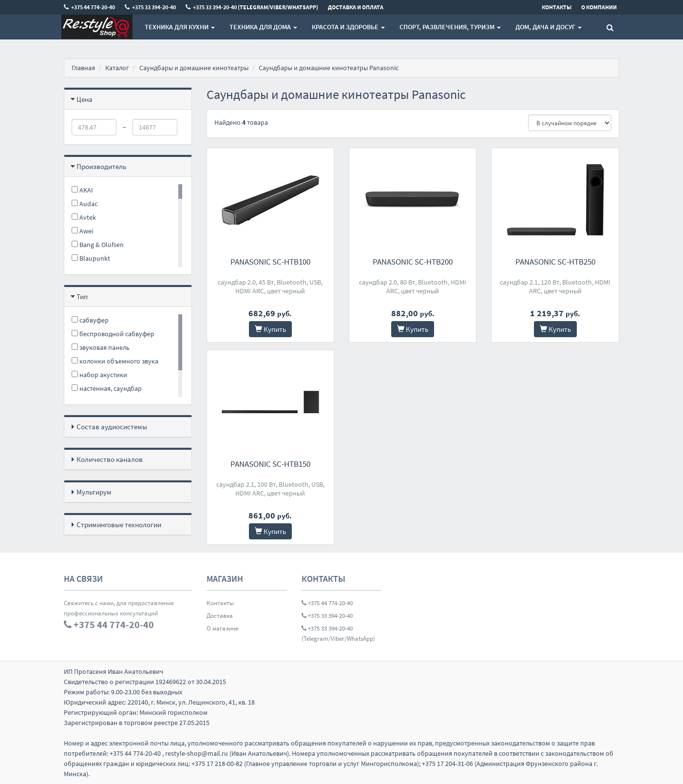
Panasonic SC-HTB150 (270, 464)
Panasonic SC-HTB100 (270, 262)
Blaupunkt (91, 258)
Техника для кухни (180, 27)
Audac (85, 204)
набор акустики (99, 375)
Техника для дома (263, 27)
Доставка (220, 616)
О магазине (222, 628)
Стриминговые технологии (119, 525)
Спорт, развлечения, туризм (450, 27)
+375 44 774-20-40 (327, 603)
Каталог (117, 68)
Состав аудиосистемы (112, 427)
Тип (82, 296)
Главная (83, 68)
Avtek (84, 217)
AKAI (82, 190)
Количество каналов (110, 459)
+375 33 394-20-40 (327, 616)
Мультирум (94, 492)
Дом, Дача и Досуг (549, 27)
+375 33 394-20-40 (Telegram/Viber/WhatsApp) (338, 633)
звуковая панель (101, 347)
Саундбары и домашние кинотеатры (194, 68)
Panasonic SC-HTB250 (555, 262)
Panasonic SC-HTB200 (413, 262)
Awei (82, 231)
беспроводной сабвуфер (113, 334)
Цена (85, 99)
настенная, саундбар (107, 388)
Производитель (101, 166)
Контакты (220, 603)
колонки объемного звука (115, 361)
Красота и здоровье (348, 27)
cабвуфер (90, 320)
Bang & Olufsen (98, 245)
